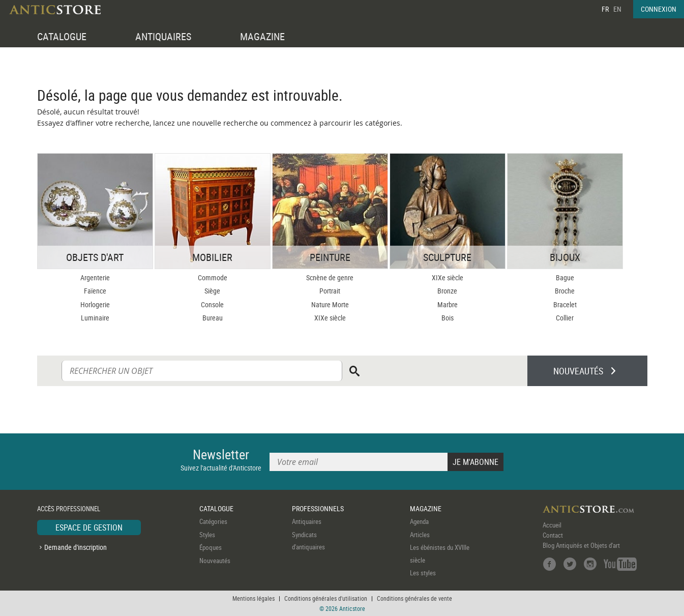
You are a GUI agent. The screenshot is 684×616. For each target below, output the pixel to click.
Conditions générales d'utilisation (326, 598)
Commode (213, 277)
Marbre (448, 304)
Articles (420, 535)
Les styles (423, 573)
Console (212, 304)
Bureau (213, 318)
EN (617, 9)
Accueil (552, 525)
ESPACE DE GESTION (89, 527)
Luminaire (95, 318)
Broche (565, 291)
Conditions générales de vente (414, 598)
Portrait (330, 291)
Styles (207, 535)
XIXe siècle (330, 318)
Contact (553, 535)
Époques (211, 547)
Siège (212, 291)
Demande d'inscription (76, 547)
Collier (565, 318)
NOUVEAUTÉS (578, 371)
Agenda (419, 521)
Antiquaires (307, 521)
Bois (448, 318)
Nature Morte (330, 304)
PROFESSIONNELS (318, 508)
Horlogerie (95, 304)
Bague (565, 277)
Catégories (213, 521)
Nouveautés (215, 561)
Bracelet (565, 304)
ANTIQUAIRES (163, 36)
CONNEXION (659, 9)
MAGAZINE (262, 36)
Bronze (447, 291)
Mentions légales (254, 598)
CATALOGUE (62, 36)
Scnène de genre (330, 277)
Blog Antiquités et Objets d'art (581, 545)
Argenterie (95, 277)
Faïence (95, 291)
